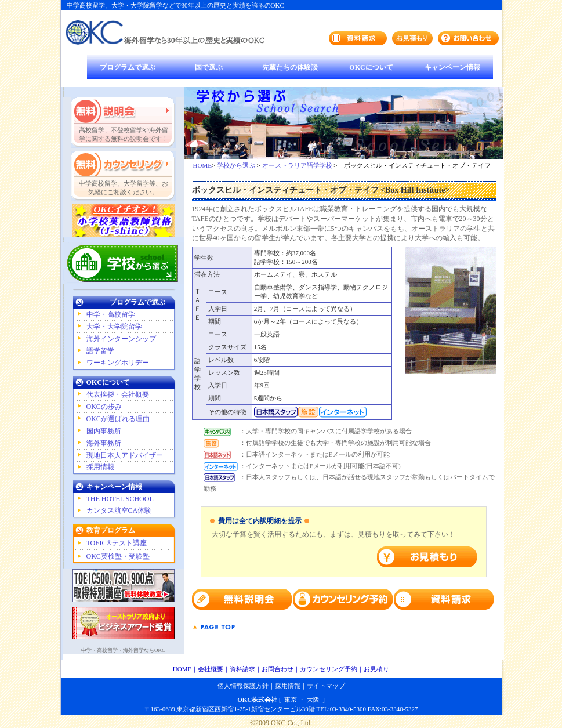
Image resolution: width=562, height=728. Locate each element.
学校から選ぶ (236, 165)
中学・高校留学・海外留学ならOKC (123, 650)
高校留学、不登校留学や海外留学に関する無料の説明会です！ (124, 134)
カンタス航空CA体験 (119, 510)
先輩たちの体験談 (290, 67)
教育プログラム (111, 530)
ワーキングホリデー (118, 363)
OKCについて (371, 67)
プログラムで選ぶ (128, 67)
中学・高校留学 (111, 314)
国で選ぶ (209, 67)
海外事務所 (104, 443)
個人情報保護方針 (243, 686)
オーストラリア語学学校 (297, 165)
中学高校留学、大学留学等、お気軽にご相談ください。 (124, 188)
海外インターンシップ (121, 339)
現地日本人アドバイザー (125, 455)
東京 (291, 700)
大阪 (313, 700)
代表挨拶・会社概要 (118, 394)
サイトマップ (326, 686)
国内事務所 (104, 431)
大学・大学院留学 (114, 327)
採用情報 (100, 467)
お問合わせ (278, 669)
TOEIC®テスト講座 (117, 543)
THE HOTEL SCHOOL (120, 499)
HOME (202, 165)
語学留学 (100, 351)
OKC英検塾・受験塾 (118, 556)
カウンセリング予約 (329, 669)
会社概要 (211, 669)
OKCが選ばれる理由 (118, 419)
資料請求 (242, 669)
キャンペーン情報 (452, 67)
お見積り (376, 669)
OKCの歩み (104, 407)
